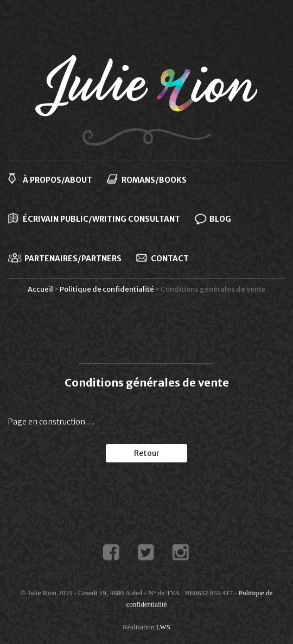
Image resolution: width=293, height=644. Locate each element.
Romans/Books (154, 180)
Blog (220, 219)
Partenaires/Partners (73, 259)
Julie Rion (146, 100)
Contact (170, 259)
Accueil (40, 289)
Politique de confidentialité (107, 289)
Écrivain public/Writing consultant (101, 219)
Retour (147, 453)
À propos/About (58, 180)
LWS (163, 627)
